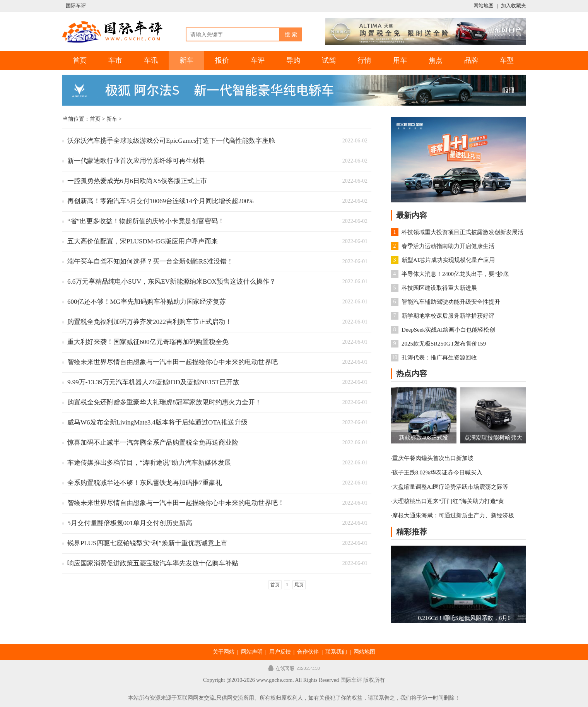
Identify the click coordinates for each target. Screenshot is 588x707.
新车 (186, 60)
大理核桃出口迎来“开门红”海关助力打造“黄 (448, 501)
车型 (507, 60)
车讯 (151, 60)
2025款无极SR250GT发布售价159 (444, 344)
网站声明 (252, 652)
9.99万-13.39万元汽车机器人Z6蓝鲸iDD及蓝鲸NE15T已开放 (153, 382)
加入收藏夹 (514, 6)
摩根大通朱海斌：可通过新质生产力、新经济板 (453, 515)
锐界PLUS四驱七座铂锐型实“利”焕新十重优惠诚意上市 (147, 543)
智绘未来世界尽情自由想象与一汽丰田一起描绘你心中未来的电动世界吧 (173, 362)
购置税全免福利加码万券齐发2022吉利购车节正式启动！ (150, 322)
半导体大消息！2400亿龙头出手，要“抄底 (455, 274)
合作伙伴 (308, 652)
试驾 (329, 60)
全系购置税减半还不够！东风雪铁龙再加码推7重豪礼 (145, 483)
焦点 (436, 60)
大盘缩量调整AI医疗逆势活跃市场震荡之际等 (450, 487)
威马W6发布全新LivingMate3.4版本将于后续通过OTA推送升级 (157, 422)
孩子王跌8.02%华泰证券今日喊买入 (438, 472)
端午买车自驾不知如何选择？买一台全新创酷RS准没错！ (150, 261)
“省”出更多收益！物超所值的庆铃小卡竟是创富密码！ (146, 221)
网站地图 (484, 6)
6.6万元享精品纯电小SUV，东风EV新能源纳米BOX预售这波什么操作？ (172, 282)
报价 (222, 60)
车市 (115, 60)
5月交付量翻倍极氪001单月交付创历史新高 (130, 523)
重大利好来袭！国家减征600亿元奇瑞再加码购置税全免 (148, 342)
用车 (400, 60)
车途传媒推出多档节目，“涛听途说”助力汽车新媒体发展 (149, 463)
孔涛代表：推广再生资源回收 (439, 358)
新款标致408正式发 (424, 438)
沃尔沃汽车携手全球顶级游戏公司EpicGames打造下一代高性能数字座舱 (171, 141)
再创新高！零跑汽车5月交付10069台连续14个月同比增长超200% (161, 201)
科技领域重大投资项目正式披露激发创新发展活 (462, 232)
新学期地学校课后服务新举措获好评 (448, 316)
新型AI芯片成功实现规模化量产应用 (448, 260)
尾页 (299, 585)
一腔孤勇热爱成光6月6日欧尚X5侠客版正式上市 (137, 181)
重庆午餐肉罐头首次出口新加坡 (433, 458)
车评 (258, 60)
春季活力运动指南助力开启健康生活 (448, 246)
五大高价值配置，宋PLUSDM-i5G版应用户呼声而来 (143, 241)
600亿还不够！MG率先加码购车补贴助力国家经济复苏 (147, 302)
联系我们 (336, 652)
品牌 (471, 60)
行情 (364, 60)
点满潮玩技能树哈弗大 (493, 438)
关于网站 (224, 652)
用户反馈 (280, 652)
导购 (293, 60)
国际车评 (76, 6)
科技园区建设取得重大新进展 (439, 288)
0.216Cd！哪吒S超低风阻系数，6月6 (464, 618)
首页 (80, 60)
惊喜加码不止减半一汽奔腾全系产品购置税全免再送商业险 (153, 443)
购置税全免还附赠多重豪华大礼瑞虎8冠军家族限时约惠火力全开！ (164, 402)
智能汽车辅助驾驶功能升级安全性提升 (451, 302)
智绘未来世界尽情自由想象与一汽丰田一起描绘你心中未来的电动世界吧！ (176, 503)
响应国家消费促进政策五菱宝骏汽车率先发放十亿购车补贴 (153, 563)
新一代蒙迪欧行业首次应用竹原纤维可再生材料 (136, 161)
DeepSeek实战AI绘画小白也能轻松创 (448, 330)
